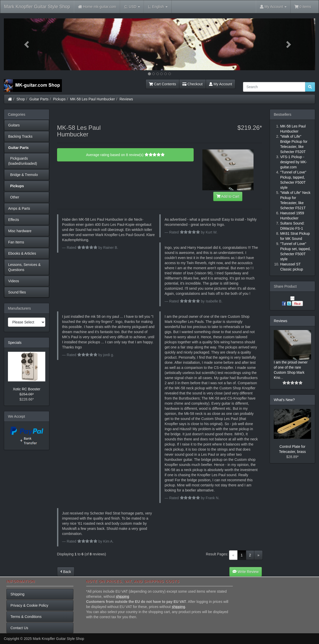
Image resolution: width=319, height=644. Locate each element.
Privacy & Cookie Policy (29, 605)
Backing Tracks (20, 136)
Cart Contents (162, 84)
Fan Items (16, 242)
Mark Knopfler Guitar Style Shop (37, 7)
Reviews (126, 99)
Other (14, 197)
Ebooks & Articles (22, 253)
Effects (14, 220)
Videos (14, 281)
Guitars (14, 125)
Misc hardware (20, 231)
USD (132, 7)
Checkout (192, 84)
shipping (123, 596)
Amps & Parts (19, 208)
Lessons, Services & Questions (24, 267)
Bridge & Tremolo (23, 175)
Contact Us (19, 628)
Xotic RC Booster (26, 389)
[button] (27, 44)
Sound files (17, 292)
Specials (15, 343)
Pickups (59, 99)
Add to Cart (228, 196)
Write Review (246, 572)
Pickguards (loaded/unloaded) (23, 161)
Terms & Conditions (26, 617)
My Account (221, 84)
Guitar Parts (39, 99)
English (158, 7)
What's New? (284, 400)
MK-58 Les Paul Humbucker (92, 99)
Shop (21, 99)
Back (66, 572)
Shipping (18, 594)
